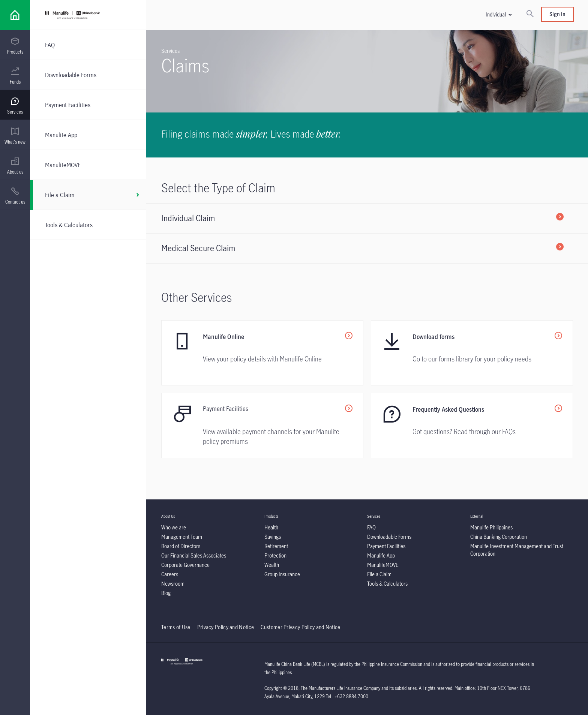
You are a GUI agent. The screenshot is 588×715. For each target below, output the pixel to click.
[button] (498, 14)
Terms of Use (176, 627)
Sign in (557, 14)
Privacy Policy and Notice (226, 627)
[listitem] (367, 218)
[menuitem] (15, 46)
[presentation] (15, 45)
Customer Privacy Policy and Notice (300, 627)
